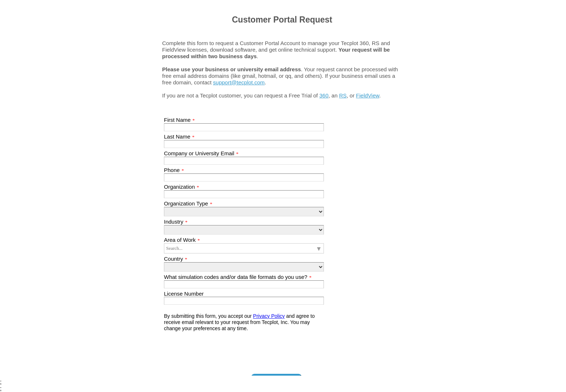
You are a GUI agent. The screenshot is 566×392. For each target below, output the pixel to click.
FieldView (368, 95)
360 (324, 95)
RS (343, 95)
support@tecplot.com (239, 82)
